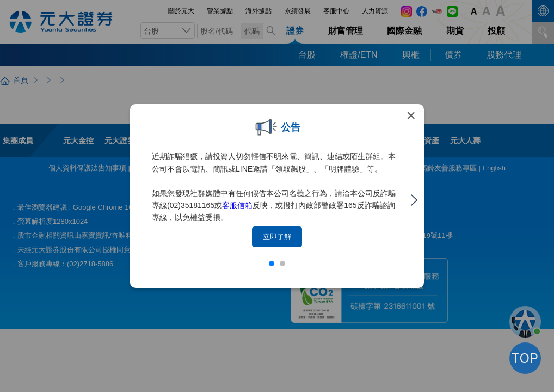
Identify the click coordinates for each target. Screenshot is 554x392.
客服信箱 (237, 205)
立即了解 (277, 237)
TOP (525, 358)
